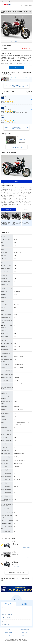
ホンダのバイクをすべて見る (17, 147)
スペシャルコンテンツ (24, 604)
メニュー (30, 6)
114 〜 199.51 (27, 49)
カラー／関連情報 (25, 210)
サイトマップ (25, 636)
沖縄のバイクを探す (9, 604)
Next (29, 140)
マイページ (26, 6)
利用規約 (8, 630)
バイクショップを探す (7, 618)
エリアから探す (5, 621)
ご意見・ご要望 (8, 633)
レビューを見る (27, 547)
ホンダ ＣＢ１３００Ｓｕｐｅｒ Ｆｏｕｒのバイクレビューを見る (17, 128)
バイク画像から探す (6, 625)
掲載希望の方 (25, 633)
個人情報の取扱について (25, 630)
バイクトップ (5, 607)
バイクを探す (17, 547)
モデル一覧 (8, 210)
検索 (22, 6)
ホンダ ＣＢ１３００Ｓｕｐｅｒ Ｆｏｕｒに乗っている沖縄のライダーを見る (17, 86)
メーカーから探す (6, 611)
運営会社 (8, 636)
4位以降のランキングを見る (16, 572)
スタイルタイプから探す (7, 614)
